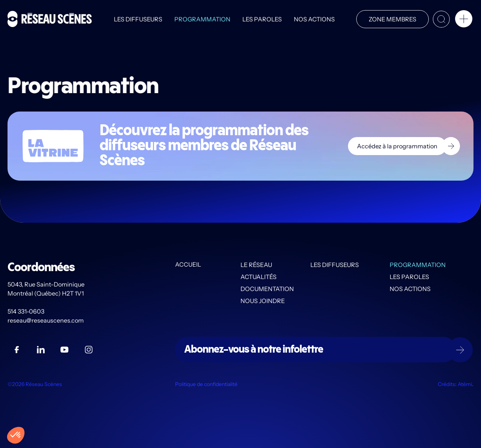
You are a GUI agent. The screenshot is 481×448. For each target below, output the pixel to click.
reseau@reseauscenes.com (46, 320)
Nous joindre (263, 301)
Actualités (259, 277)
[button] (464, 20)
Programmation (202, 19)
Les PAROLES (262, 19)
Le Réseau (256, 265)
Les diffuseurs (138, 19)
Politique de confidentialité (206, 384)
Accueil (188, 265)
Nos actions (314, 19)
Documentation (267, 289)
